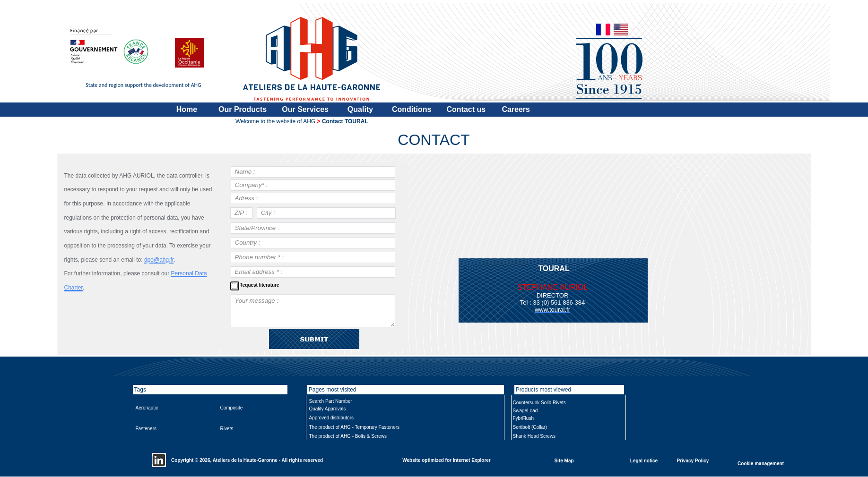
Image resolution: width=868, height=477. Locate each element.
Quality (360, 109)
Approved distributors (332, 418)
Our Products (243, 109)
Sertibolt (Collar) (530, 427)
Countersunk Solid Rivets (539, 403)
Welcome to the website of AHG (275, 121)
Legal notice (644, 460)
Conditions (412, 109)
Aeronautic (147, 408)
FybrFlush (523, 418)
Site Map (564, 460)
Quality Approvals (328, 409)
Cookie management (761, 463)
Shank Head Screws (534, 436)
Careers (516, 109)
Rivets (227, 429)
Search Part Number (331, 401)
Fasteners (146, 429)
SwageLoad (525, 411)
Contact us (466, 109)
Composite (232, 408)
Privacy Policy (693, 460)
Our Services (305, 109)
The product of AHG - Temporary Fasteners (355, 427)
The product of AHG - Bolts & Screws (348, 436)
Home (187, 109)
